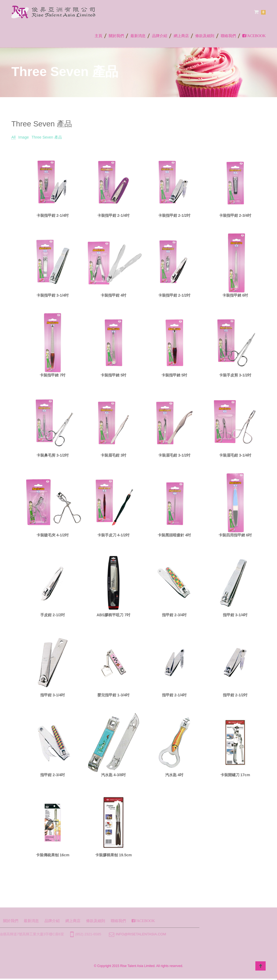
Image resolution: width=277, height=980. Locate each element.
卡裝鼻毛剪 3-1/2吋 (53, 455)
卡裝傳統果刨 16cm (53, 855)
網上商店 (181, 36)
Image (24, 137)
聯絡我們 (228, 36)
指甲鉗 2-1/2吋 (235, 695)
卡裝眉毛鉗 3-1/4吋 (235, 455)
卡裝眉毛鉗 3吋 (114, 455)
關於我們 (116, 36)
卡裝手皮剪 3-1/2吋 (235, 375)
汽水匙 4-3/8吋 (114, 775)
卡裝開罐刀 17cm (235, 775)
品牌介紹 (160, 36)
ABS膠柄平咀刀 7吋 (113, 615)
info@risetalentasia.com (84, 934)
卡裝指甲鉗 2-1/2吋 (174, 215)
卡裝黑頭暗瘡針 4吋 (174, 535)
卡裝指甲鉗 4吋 (114, 295)
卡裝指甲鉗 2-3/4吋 (235, 215)
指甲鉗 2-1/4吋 (174, 695)
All (14, 137)
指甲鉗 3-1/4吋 (235, 615)
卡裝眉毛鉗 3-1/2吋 (174, 455)
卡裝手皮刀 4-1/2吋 (114, 535)
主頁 (98, 36)
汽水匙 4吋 (174, 775)
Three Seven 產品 (47, 137)
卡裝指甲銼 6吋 (235, 295)
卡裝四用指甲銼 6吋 (235, 535)
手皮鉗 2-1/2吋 (53, 615)
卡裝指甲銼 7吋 (53, 375)
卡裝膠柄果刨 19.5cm (113, 855)
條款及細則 (205, 36)
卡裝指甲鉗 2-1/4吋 (53, 215)
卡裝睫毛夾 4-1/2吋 (53, 535)
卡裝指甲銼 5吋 (114, 375)
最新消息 (138, 36)
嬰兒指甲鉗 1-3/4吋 (114, 695)
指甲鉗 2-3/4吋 (174, 615)
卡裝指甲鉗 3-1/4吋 (53, 295)
